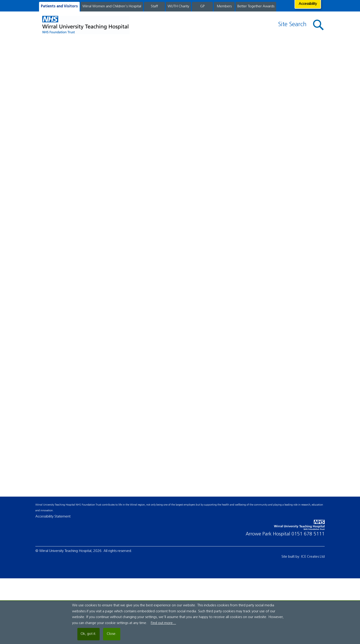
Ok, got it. (89, 634)
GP (202, 6)
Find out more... (163, 623)
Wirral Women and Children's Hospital (112, 6)
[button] (318, 25)
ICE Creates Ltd (313, 557)
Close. (112, 634)
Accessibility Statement (53, 517)
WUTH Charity (178, 6)
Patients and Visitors (59, 6)
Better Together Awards (256, 6)
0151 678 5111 (308, 534)
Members (224, 6)
